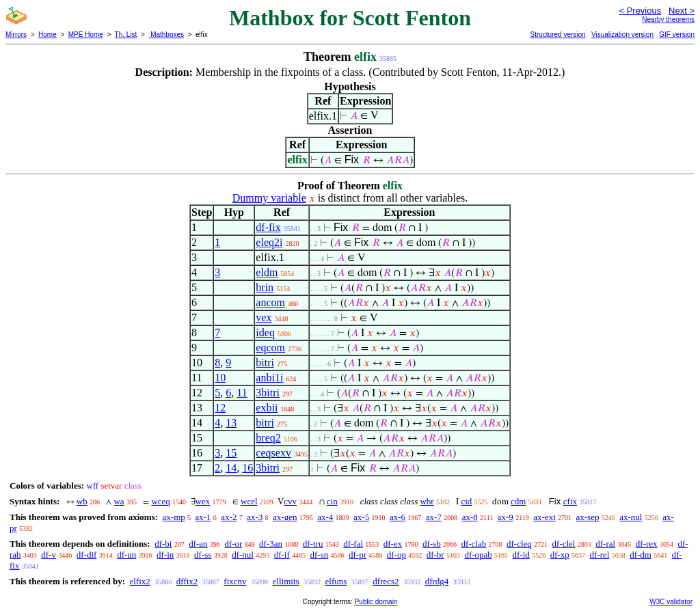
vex (264, 317)
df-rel (600, 555)
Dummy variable (269, 198)
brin (265, 287)
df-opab (478, 555)
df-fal (353, 544)
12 (220, 408)
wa (119, 501)
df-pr (358, 555)
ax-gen (285, 517)
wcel (249, 501)
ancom (270, 302)
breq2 (268, 438)
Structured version (557, 35)
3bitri (268, 393)
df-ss (203, 555)
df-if (282, 555)
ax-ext (544, 517)
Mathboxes (166, 35)
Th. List (126, 35)
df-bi (163, 544)
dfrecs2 (386, 581)
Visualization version (622, 35)
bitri (265, 363)
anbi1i (269, 378)
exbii (267, 408)
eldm (267, 272)
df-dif (87, 555)
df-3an (271, 544)
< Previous (640, 11)
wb (82, 501)
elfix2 (139, 581)
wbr (427, 501)
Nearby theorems (668, 19)
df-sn (320, 555)
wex (203, 501)
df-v (49, 555)
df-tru (313, 544)
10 (220, 378)
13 (231, 423)
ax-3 (255, 517)
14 (231, 468)
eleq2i (269, 242)
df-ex (393, 544)
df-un (126, 555)
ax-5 (361, 517)
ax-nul (631, 517)
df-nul (243, 555)
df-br (435, 555)
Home (48, 35)
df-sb (432, 544)
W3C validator (671, 602)
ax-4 (325, 517)
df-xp (560, 555)
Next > (682, 11)
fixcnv (235, 581)
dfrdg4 (437, 581)
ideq (265, 332)
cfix (570, 501)
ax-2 (229, 517)
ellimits (286, 581)
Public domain (376, 602)
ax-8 (470, 517)
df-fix (268, 227)
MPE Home (86, 35)
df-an (198, 544)
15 (231, 453)
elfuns (336, 581)
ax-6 (398, 517)
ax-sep (588, 517)
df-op (396, 555)
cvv (290, 501)
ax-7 (434, 517)
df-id (521, 555)
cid (466, 501)
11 (242, 393)
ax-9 (506, 517)
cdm (518, 501)
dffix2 (187, 581)
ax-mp (174, 517)
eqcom (270, 348)
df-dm (641, 555)
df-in (165, 555)
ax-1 (203, 517)
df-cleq (519, 544)
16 (247, 468)
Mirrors (16, 35)
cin (332, 501)
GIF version (677, 35)
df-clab (473, 544)
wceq (160, 501)
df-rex (647, 544)
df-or (233, 544)
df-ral (605, 544)
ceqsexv (273, 453)
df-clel (564, 544)
